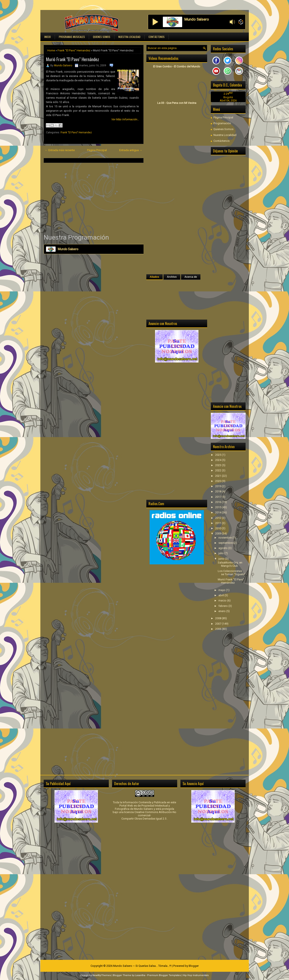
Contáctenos (157, 37)
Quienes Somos (102, 37)
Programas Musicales (72, 37)
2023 (219, 465)
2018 (219, 491)
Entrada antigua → (131, 150)
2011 (219, 523)
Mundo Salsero (63, 65)
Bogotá (228, 97)
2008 (219, 618)
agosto (223, 548)
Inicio (48, 37)
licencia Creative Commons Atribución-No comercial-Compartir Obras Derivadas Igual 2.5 (149, 815)
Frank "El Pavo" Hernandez (74, 50)
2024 (219, 460)
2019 (219, 486)
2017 (219, 497)
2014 (219, 512)
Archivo (172, 277)
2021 (219, 476)
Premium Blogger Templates (164, 975)
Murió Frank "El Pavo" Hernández (73, 59)
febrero (223, 606)
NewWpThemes (102, 975)
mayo (222, 590)
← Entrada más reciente (60, 150)
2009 (219, 533)
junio (222, 559)
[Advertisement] (94, 198)
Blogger (194, 966)
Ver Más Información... (125, 119)
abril (221, 595)
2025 (219, 455)
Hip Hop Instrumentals (196, 975)
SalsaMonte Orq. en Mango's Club (230, 564)
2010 (219, 528)
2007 (219, 624)
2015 (219, 507)
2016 (219, 502)
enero (222, 611)
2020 (219, 481)
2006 (219, 629)
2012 (219, 518)
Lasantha (140, 975)
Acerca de (191, 277)
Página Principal (97, 150)
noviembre (225, 538)
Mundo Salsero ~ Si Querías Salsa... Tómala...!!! (142, 966)
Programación (222, 123)
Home (51, 50)
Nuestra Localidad (129, 37)
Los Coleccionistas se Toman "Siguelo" (232, 573)
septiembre (226, 543)
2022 (219, 470)
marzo (223, 600)
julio (221, 553)
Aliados (154, 277)
